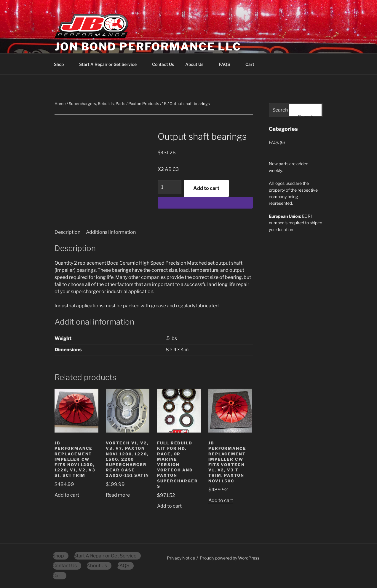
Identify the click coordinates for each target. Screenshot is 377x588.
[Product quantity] (170, 187)
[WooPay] (205, 203)
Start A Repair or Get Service (111, 64)
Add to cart (206, 188)
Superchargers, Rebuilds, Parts (97, 104)
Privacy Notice (181, 558)
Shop (62, 64)
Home (60, 104)
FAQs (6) (277, 142)
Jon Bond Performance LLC (148, 47)
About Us (197, 64)
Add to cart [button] (67, 495)
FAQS (227, 64)
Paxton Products (144, 104)
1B (164, 104)
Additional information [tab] (111, 232)
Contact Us (163, 64)
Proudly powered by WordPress (230, 558)
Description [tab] (67, 232)
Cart (253, 64)
